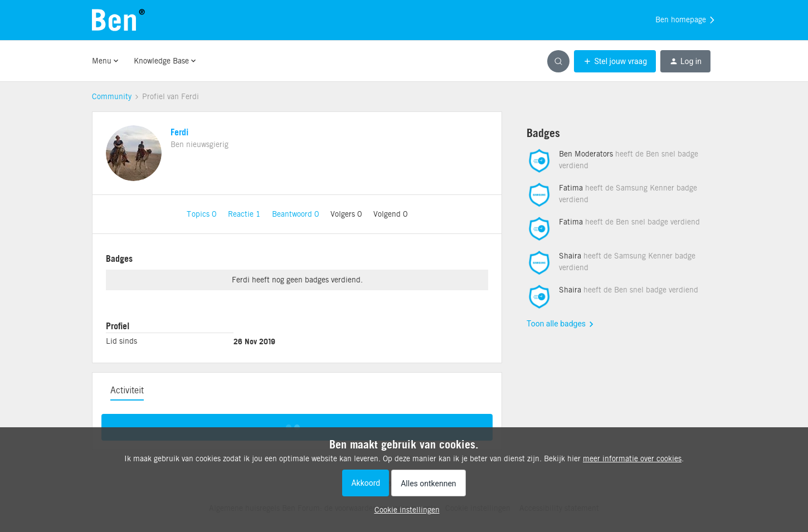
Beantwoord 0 (297, 214)
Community (112, 96)
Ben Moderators (586, 154)
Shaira (570, 256)
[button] (615, 61)
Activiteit (127, 390)
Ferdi (179, 132)
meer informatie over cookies (632, 458)
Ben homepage (686, 20)
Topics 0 (203, 214)
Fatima (571, 188)
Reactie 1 (245, 214)
